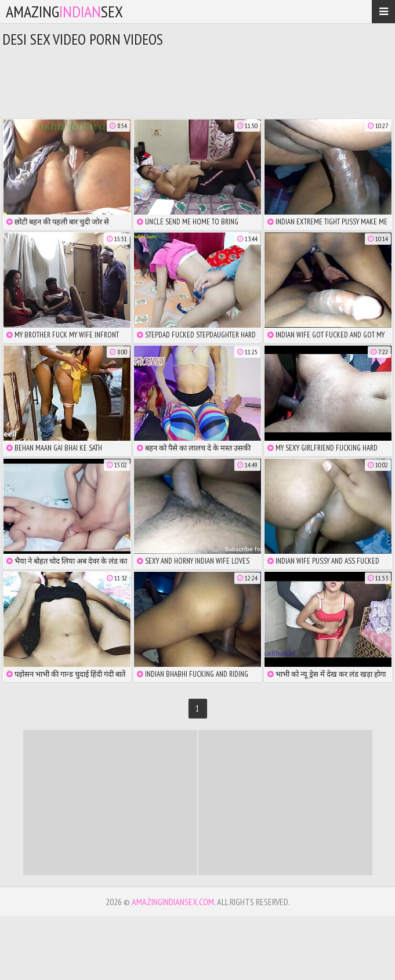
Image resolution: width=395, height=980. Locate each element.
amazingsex (64, 11)
